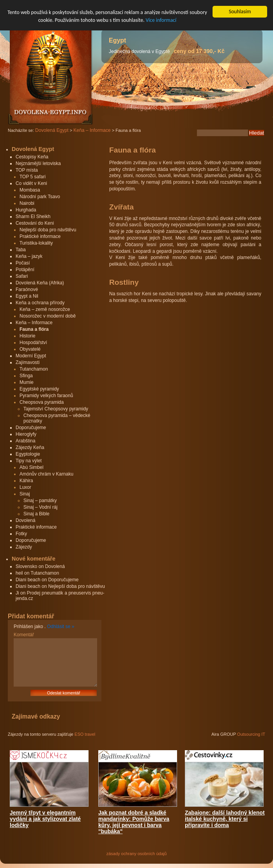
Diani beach (28, 580)
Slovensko (26, 566)
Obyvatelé (30, 349)
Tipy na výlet (29, 461)
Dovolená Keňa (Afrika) (40, 283)
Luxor (25, 487)
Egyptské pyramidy (39, 389)
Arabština (26, 441)
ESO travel (85, 734)
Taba (21, 250)
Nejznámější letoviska (38, 163)
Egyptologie (28, 454)
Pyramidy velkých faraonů (46, 396)
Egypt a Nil (27, 296)
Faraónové (27, 289)
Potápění (25, 270)
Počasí (23, 263)
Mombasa (30, 190)
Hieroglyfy (26, 434)
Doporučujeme (31, 428)
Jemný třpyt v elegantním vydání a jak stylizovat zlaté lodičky (45, 819)
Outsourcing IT (251, 734)
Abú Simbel (31, 467)
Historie (27, 336)
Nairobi (27, 203)
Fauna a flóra (34, 329)
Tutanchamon (34, 369)
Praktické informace (40, 236)
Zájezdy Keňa (30, 447)
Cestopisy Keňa (32, 157)
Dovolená (26, 520)
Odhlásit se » (60, 627)
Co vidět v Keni (31, 183)
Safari (22, 276)
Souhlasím (240, 12)
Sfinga (26, 376)
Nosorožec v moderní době (48, 316)
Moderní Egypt (31, 356)
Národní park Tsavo (40, 197)
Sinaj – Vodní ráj (40, 507)
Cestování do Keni (35, 223)
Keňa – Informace (34, 323)
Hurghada (26, 210)
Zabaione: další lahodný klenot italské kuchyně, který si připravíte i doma (225, 819)
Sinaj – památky (40, 501)
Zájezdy (24, 547)
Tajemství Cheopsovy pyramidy (56, 409)
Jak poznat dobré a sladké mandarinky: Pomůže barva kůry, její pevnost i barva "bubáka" (134, 822)
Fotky (21, 534)
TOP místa (27, 170)
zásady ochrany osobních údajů (137, 854)
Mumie (27, 382)
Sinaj (25, 494)
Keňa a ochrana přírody (40, 303)
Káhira (26, 481)
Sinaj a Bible (36, 514)
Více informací (161, 20)
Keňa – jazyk (29, 256)
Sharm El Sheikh (33, 217)
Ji (17, 593)
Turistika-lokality (36, 243)
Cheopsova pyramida (42, 402)
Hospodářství (33, 343)
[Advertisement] (175, 363)
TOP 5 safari (33, 177)
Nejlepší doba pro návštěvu (48, 230)
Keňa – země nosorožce (45, 309)
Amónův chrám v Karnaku (46, 474)
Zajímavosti (27, 362)
